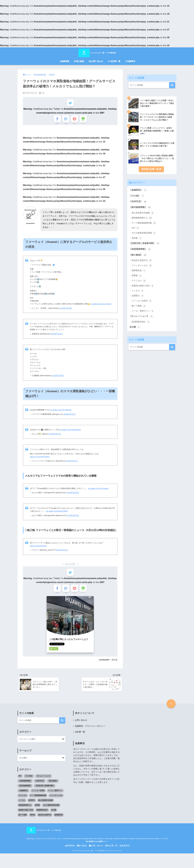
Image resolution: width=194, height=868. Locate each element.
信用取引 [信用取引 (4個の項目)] (32, 806)
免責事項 (130, 61)
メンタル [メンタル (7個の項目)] (22, 806)
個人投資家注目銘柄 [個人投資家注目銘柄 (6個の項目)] (46, 806)
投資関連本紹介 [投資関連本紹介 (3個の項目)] (42, 816)
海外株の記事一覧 (151, 169)
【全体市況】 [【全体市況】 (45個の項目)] (40, 786)
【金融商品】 (138, 190)
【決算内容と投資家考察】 (144, 243)
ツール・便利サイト (143, 311)
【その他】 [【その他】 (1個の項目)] (29, 782)
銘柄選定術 (139, 271)
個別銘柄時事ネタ (142, 218)
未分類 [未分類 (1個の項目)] (54, 816)
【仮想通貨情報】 (140, 249)
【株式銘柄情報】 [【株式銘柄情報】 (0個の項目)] (25, 791)
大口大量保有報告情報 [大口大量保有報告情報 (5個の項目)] (51, 811)
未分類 (135, 327)
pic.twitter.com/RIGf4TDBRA (57, 514)
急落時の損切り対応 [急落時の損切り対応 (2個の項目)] (26, 816)
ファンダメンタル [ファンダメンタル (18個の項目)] (56, 801)
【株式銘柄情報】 (140, 207)
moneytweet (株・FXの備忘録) (97, 53)
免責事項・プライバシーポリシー (90, 732)
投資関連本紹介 (141, 322)
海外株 (114, 665)
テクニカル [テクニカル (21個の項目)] (23, 801)
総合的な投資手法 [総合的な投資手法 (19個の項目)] (45, 820)
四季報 (137, 276)
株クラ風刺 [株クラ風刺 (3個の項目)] (23, 820)
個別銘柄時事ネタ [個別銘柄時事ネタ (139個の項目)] (25, 811)
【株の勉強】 (138, 255)
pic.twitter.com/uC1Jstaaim (98, 491)
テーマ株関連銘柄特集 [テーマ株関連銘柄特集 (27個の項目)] (38, 801)
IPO (135, 228)
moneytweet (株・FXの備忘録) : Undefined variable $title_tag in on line (81, 836)
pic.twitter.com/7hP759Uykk (61, 412)
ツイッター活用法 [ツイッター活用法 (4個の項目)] (38, 796)
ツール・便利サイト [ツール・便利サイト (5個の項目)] (55, 796)
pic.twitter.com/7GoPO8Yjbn (70, 432)
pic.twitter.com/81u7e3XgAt (101, 306)
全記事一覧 (114, 61)
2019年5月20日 (66, 311)
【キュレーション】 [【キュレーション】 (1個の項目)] (44, 782)
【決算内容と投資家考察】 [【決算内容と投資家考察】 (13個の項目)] (45, 791)
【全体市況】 (138, 202)
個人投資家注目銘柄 (143, 213)
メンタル (138, 291)
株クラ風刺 (139, 306)
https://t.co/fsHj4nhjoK (38, 548)
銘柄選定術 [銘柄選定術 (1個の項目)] (59, 820)
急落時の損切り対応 (143, 286)
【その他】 (137, 196)
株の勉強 (79, 61)
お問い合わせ (96, 61)
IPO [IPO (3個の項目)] (20, 782)
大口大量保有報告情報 (144, 233)
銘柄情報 (64, 61)
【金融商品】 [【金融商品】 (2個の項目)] (23, 796)
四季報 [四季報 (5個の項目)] (37, 811)
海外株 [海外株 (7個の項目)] (32, 820)
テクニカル (139, 281)
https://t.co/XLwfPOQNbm (40, 459)
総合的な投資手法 (142, 260)
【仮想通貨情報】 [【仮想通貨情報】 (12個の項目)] (25, 786)
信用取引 (138, 296)
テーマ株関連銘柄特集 (144, 223)
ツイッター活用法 (142, 301)
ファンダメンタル (142, 266)
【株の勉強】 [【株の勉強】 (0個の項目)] (53, 786)
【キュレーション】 (141, 316)
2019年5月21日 (70, 417)
